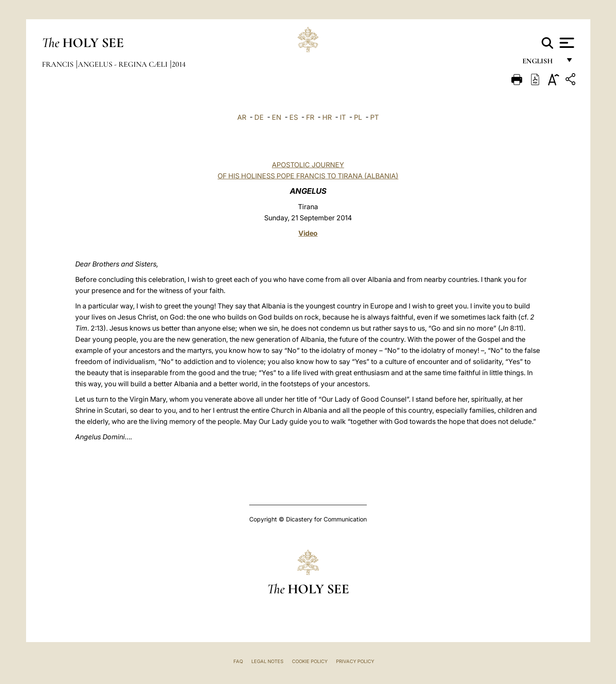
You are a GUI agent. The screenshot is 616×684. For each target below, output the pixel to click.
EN (277, 117)
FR (310, 117)
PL (358, 117)
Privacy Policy (355, 661)
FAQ (238, 661)
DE (259, 117)
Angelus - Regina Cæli (124, 64)
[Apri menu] (566, 43)
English (541, 63)
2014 (179, 64)
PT (374, 117)
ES (294, 117)
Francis (59, 64)
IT (343, 117)
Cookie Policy (310, 661)
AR (242, 117)
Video (308, 233)
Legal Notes (267, 661)
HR (327, 117)
